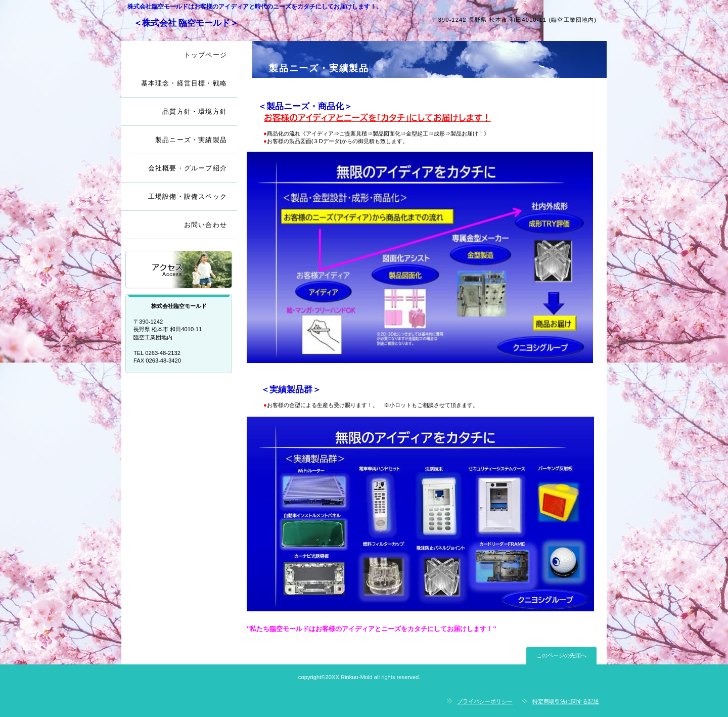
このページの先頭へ (561, 655)
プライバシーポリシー (485, 701)
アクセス (179, 270)
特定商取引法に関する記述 (566, 701)
